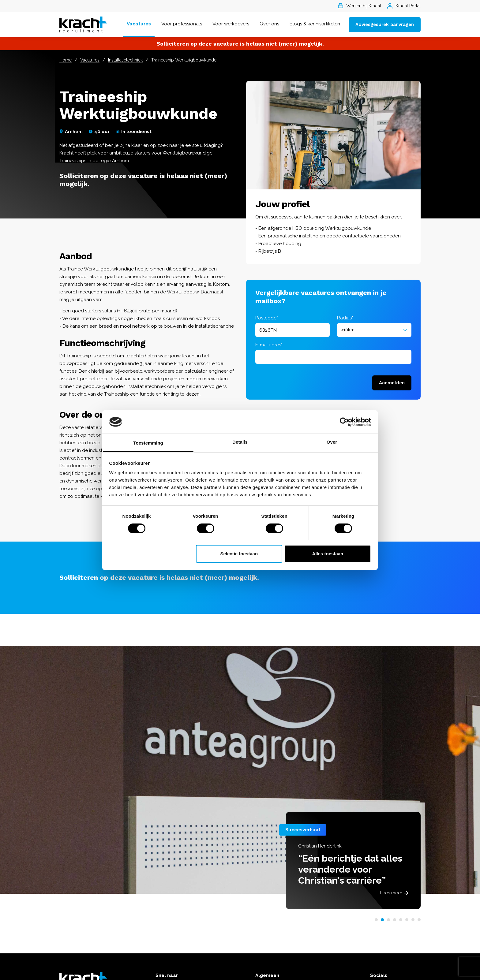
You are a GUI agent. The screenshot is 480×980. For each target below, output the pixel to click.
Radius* (345, 318)
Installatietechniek (125, 60)
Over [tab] (332, 442)
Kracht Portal (404, 6)
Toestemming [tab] (148, 443)
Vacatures (139, 24)
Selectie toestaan (239, 554)
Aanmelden (392, 383)
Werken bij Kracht (360, 6)
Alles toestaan (328, 554)
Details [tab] (240, 442)
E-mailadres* (269, 345)
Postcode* (267, 318)
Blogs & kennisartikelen (315, 24)
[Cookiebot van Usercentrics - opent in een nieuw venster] (344, 422)
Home (66, 60)
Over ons (269, 24)
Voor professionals (182, 24)
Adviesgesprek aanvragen (385, 24)
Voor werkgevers (231, 24)
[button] (376, 920)
